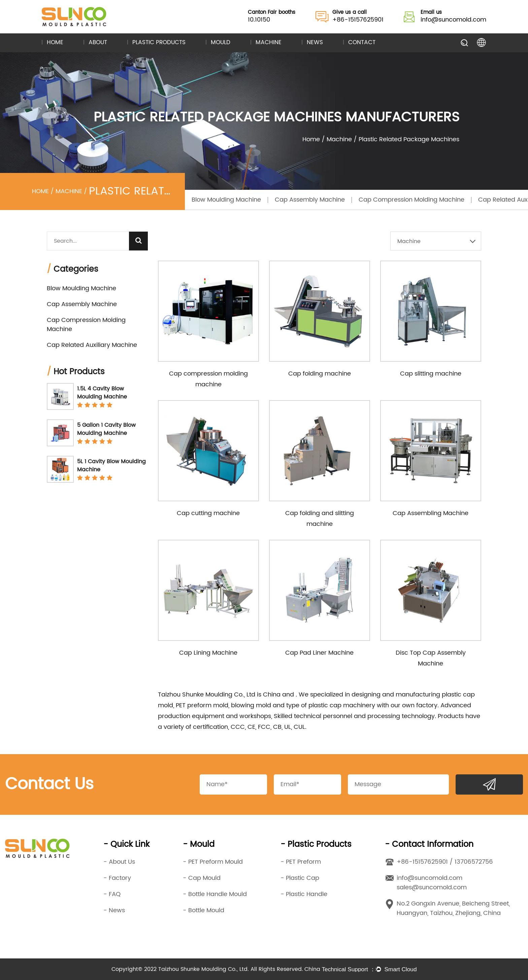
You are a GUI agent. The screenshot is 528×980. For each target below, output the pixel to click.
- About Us (119, 862)
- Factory (117, 878)
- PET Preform (301, 862)
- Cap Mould (202, 878)
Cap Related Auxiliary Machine (92, 345)
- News (114, 910)
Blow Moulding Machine (226, 200)
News (315, 43)
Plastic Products (159, 43)
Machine (269, 43)
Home (55, 43)
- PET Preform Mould (213, 862)
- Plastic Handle (304, 894)
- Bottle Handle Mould (215, 894)
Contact (362, 43)
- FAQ (112, 894)
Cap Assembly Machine (310, 200)
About (98, 43)
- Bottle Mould (204, 910)
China (273, 695)
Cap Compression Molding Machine (411, 200)
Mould (221, 43)
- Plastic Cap (300, 878)
